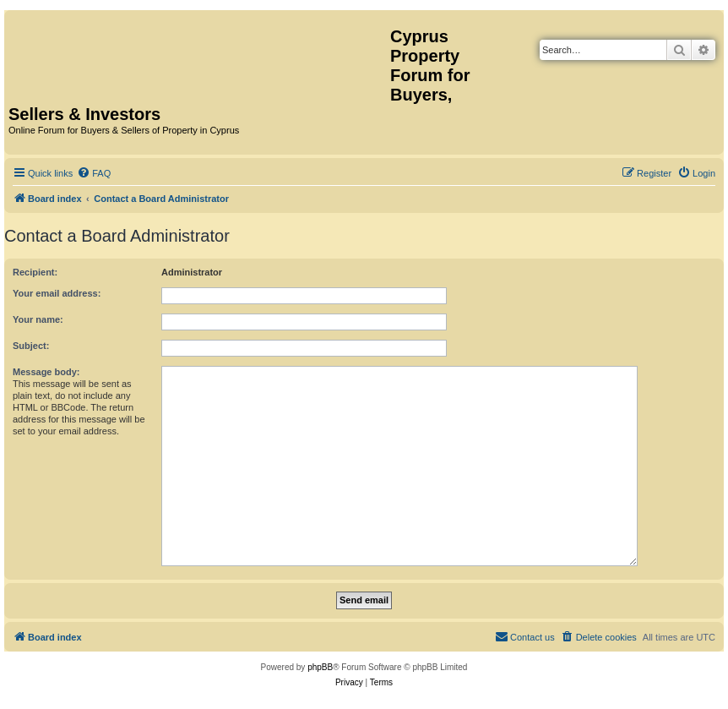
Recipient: (35, 272)
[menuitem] (94, 173)
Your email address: (57, 293)
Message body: (46, 372)
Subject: (31, 346)
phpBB (320, 667)
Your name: (38, 319)
